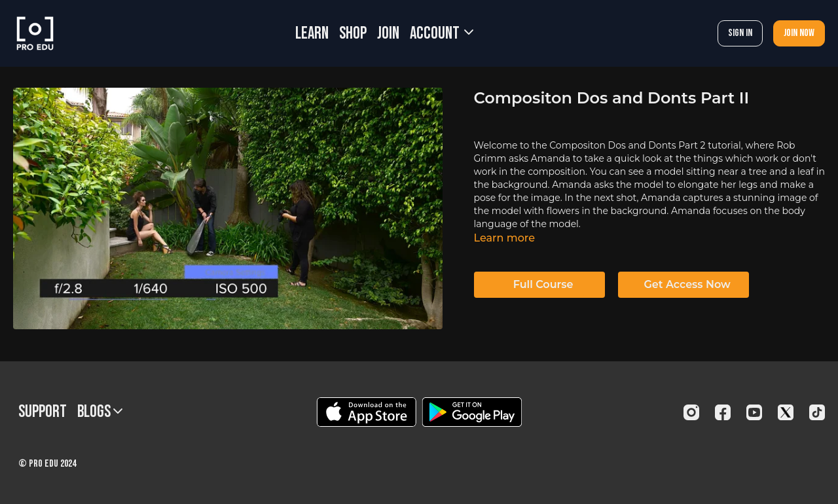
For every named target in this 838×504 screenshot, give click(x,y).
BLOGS (100, 412)
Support (43, 412)
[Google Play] (472, 412)
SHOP (353, 34)
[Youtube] (754, 412)
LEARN (312, 34)
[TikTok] (817, 412)
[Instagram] (691, 412)
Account (442, 34)
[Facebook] (723, 412)
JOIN (388, 34)
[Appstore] (366, 412)
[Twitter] (786, 412)
